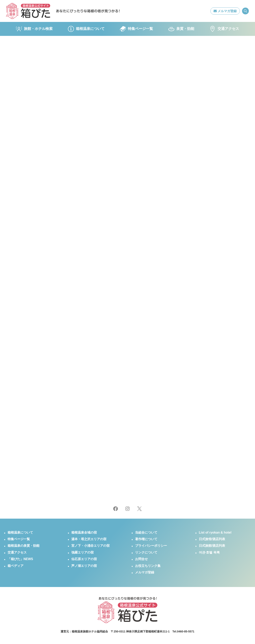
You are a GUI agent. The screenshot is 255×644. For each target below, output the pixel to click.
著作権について (146, 539)
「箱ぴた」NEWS (20, 559)
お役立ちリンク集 (148, 566)
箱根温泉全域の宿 (84, 532)
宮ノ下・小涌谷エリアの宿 (90, 546)
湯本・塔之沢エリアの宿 (89, 539)
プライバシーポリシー (151, 546)
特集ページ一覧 (136, 29)
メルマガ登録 (225, 11)
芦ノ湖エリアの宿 (84, 566)
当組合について (146, 532)
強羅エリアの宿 (82, 552)
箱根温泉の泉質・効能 (24, 546)
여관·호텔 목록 (209, 552)
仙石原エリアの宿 (84, 559)
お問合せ (141, 559)
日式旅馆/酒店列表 (212, 539)
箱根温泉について (86, 29)
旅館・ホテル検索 (34, 29)
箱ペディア (16, 566)
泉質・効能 (181, 29)
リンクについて (146, 552)
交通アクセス (224, 29)
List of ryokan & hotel (215, 532)
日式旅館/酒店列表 (212, 546)
